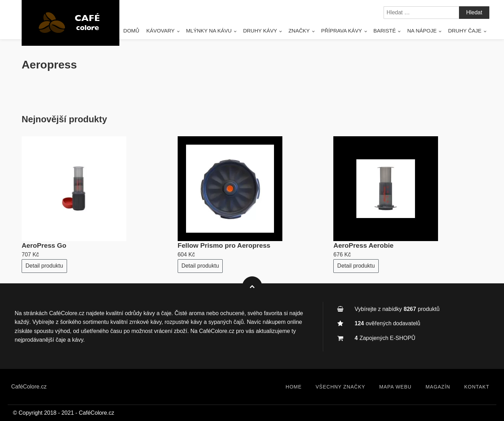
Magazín (438, 387)
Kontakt (477, 387)
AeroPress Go (44, 245)
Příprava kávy (342, 31)
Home (294, 387)
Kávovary (160, 31)
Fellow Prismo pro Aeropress (224, 245)
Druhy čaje (465, 31)
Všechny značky (340, 387)
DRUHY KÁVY (260, 31)
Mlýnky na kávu (209, 31)
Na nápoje (422, 31)
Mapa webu (395, 387)
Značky (299, 31)
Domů (131, 31)
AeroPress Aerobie (363, 245)
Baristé (385, 31)
